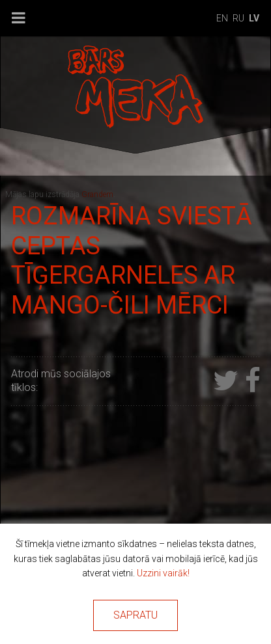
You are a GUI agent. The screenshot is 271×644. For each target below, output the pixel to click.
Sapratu (135, 615)
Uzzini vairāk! (163, 573)
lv (254, 18)
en (222, 18)
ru (238, 18)
